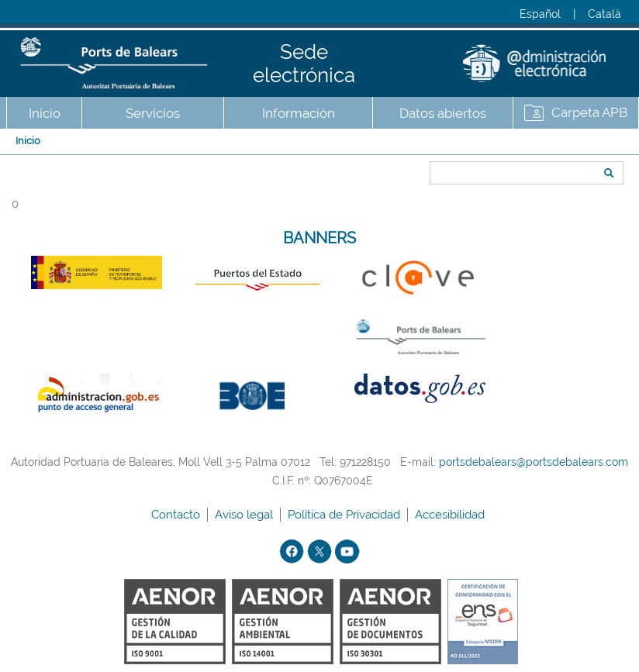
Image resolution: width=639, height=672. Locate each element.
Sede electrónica (304, 64)
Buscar (425, 145)
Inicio (45, 113)
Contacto (177, 515)
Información (299, 113)
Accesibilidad (451, 515)
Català (604, 14)
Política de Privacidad (345, 515)
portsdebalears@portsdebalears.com (534, 462)
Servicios (153, 113)
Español (540, 14)
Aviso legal (245, 515)
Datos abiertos (443, 113)
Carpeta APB (589, 112)
